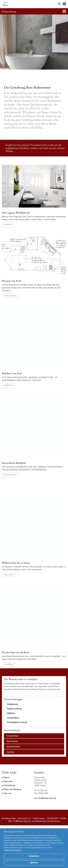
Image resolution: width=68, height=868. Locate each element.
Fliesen (6, 778)
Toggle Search (59, 4)
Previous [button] (5, 668)
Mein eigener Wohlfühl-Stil (16, 213)
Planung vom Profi (12, 281)
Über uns (7, 794)
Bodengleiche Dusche (17, 723)
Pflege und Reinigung (12, 790)
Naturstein (8, 782)
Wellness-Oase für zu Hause (16, 563)
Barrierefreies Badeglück (14, 463)
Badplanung (10, 296)
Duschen (10, 752)
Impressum (55, 821)
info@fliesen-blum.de (47, 798)
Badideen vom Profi (12, 373)
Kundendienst (13, 718)
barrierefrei (10, 475)
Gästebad (9, 664)
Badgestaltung (9, 12)
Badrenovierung (14, 709)
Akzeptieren (34, 860)
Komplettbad (12, 736)
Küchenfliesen (9, 786)
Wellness (9, 575)
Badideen (8, 385)
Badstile (8, 225)
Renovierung (12, 742)
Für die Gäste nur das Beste (15, 652)
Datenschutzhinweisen (13, 854)
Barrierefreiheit (13, 747)
